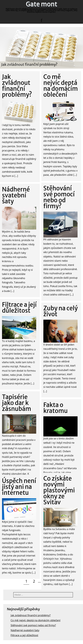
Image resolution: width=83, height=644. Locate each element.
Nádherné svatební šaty (25, 630)
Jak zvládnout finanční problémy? (29, 64)
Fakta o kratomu (56, 408)
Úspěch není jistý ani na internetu (19, 487)
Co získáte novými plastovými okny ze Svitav (59, 490)
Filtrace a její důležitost (24, 635)
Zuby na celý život (61, 311)
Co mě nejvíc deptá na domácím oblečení (35, 620)
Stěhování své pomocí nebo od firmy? (33, 625)
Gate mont (41, 4)
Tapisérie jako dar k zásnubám (17, 403)
